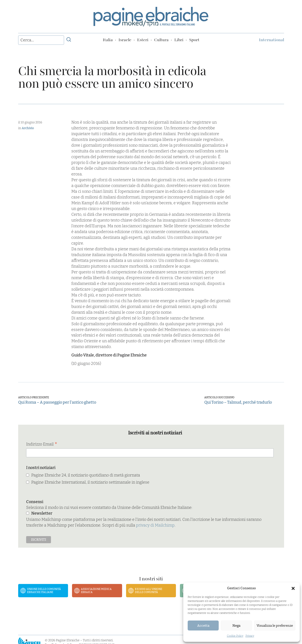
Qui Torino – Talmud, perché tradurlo (238, 402)
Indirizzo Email (42, 445)
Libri (179, 40)
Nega (236, 626)
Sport (194, 40)
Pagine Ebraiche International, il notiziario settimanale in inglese (90, 482)
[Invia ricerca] (69, 40)
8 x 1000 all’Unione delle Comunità (149, 591)
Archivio (28, 128)
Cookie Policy (235, 636)
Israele (125, 40)
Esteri (143, 40)
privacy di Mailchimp (155, 525)
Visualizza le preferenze (275, 626)
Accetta (203, 626)
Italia (108, 40)
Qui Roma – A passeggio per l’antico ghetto (57, 402)
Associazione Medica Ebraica (96, 591)
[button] (293, 588)
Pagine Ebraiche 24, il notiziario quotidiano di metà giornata (86, 475)
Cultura (161, 40)
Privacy (250, 636)
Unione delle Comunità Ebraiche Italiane (44, 591)
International (272, 40)
